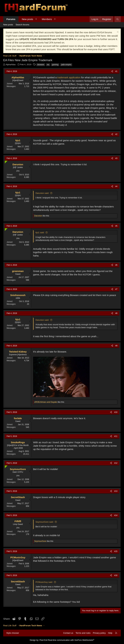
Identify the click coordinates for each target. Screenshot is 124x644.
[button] (36, 19)
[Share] (112, 71)
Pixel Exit (43, 640)
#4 (116, 186)
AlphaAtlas (11, 64)
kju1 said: (40, 233)
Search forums (23, 25)
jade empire (66, 65)
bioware (41, 65)
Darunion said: (42, 193)
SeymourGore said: (45, 522)
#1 (116, 71)
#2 (116, 134)
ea (48, 65)
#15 (116, 551)
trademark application (69, 77)
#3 (116, 158)
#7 (116, 289)
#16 (116, 575)
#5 (116, 226)
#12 (116, 463)
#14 (116, 515)
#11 (116, 436)
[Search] (118, 19)
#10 (116, 412)
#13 (116, 491)
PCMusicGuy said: (44, 582)
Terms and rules (83, 633)
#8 (116, 313)
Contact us (68, 633)
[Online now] (5, 161)
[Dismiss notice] (117, 32)
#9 (116, 346)
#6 (116, 265)
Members (47, 19)
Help (110, 633)
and (46, 402)
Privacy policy (99, 633)
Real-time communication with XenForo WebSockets (71, 640)
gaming (55, 65)
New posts (27, 19)
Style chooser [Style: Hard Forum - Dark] (13, 633)
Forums (11, 19)
